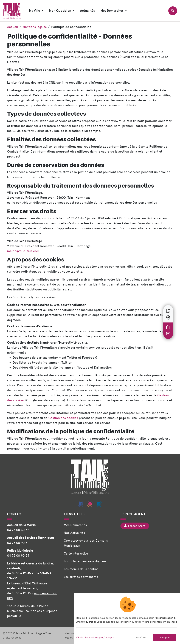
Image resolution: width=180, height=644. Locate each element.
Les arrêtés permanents (81, 577)
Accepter (165, 637)
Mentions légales (35, 27)
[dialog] (127, 618)
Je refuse (140, 637)
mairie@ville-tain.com (23, 251)
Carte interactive (76, 553)
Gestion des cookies (63, 418)
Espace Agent (135, 526)
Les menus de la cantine (81, 569)
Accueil (12, 27)
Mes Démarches (75, 525)
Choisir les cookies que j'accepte (95, 637)
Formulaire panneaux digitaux (85, 561)
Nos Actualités (74, 533)
